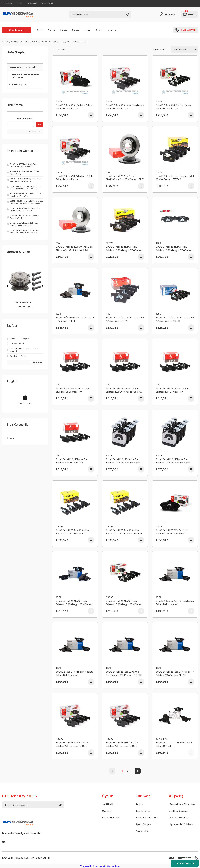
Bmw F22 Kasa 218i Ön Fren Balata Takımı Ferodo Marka (173, 107)
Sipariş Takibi (47, 3)
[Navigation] (17, 30)
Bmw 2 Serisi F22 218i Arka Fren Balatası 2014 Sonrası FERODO (122, 744)
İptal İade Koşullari (178, 818)
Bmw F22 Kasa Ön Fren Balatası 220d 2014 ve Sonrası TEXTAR (175, 178)
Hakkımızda (7, 3)
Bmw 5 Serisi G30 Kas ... (25, 302)
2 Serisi (51, 30)
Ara (40, 124)
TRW (108, 172)
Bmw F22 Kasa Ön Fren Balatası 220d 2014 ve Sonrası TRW (125, 319)
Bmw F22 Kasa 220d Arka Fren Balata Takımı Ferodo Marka (125, 107)
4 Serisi (76, 30)
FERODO (59, 101)
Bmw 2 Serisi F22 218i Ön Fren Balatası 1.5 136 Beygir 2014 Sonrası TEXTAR (124, 249)
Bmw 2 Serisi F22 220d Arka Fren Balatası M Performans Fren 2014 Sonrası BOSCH (123, 461)
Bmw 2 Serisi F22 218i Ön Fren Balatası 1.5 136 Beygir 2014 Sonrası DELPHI (74, 603)
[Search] (100, 14)
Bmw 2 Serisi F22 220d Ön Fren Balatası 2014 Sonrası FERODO (171, 532)
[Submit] (62, 805)
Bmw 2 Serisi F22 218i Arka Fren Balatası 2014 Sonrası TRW (72, 461)
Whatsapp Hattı (185, 863)
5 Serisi (88, 30)
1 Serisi (39, 30)
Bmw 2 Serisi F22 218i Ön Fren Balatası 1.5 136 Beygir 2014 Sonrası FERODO (124, 603)
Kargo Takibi (32, 3)
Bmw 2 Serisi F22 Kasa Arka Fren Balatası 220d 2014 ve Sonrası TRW (124, 390)
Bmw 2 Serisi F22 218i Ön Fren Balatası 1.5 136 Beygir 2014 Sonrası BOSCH (174, 249)
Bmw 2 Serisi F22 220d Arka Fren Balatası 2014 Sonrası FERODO (72, 744)
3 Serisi (64, 30)
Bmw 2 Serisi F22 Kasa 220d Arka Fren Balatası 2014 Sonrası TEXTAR (124, 532)
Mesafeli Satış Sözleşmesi (182, 804)
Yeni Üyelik (108, 804)
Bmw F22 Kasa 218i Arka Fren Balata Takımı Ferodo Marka (74, 178)
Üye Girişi (107, 811)
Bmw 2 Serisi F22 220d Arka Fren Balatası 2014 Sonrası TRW (172, 390)
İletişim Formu (143, 811)
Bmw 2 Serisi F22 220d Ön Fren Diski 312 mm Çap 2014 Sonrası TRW (74, 248)
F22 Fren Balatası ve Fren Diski (78, 42)
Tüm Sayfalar (36, 362)
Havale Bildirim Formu (147, 818)
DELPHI (59, 314)
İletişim (19, 3)
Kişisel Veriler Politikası (181, 824)
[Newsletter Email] (33, 805)
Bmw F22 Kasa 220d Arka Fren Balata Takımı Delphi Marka (175, 603)
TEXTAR (159, 172)
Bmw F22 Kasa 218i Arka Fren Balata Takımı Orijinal (174, 744)
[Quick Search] (20, 124)
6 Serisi (100, 30)
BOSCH (159, 243)
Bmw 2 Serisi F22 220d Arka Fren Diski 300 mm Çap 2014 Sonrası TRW (125, 178)
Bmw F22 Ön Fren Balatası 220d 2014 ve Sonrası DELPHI (75, 319)
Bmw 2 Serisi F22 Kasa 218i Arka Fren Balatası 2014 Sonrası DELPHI (175, 673)
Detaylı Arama (35, 132)
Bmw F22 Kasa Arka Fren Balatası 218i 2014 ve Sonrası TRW (73, 390)
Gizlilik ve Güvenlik (178, 811)
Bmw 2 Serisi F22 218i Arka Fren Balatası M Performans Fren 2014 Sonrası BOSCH (173, 461)
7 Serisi (112, 30)
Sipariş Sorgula (143, 824)
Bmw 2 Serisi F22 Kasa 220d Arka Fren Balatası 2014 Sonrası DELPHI (124, 673)
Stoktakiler (61, 49)
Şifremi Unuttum (111, 818)
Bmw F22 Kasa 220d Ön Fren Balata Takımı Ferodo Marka (74, 107)
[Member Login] (167, 14)
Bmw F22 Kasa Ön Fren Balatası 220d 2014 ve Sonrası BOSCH (175, 319)
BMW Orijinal (162, 739)
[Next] (43, 286)
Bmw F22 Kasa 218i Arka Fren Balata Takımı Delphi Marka (74, 673)
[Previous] (7, 286)
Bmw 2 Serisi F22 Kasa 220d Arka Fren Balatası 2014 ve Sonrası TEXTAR (72, 532)
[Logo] (18, 14)
